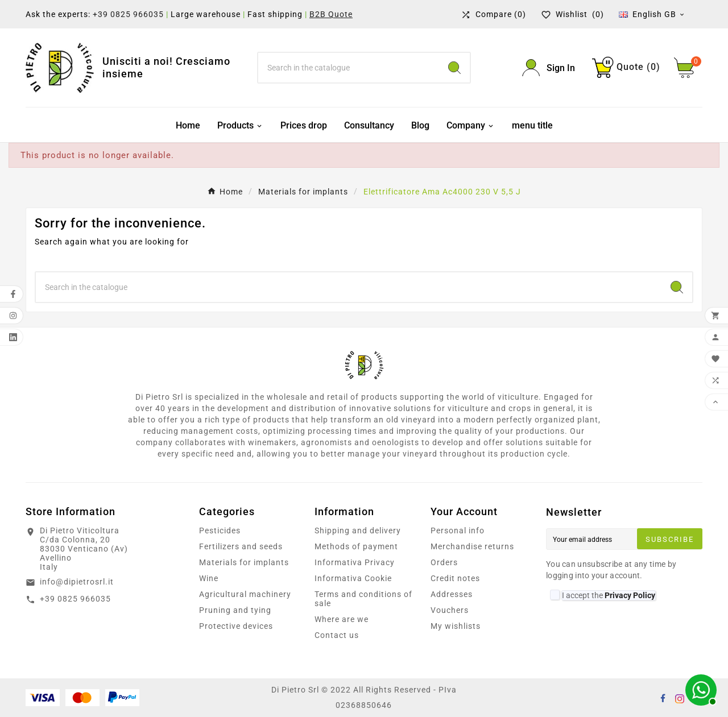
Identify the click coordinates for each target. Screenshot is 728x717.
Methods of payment (356, 546)
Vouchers (450, 610)
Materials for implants (244, 562)
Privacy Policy (630, 595)
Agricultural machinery (245, 594)
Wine (209, 578)
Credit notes (455, 578)
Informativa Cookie (353, 578)
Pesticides (220, 531)
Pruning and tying (235, 610)
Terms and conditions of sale (363, 599)
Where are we (342, 619)
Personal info (458, 531)
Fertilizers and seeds (241, 546)
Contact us (337, 635)
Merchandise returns (472, 546)
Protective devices (236, 626)
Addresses (452, 594)
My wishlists (456, 626)
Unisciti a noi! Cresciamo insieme (166, 67)
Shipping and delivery (358, 531)
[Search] (349, 68)
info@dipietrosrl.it (77, 582)
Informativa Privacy (355, 562)
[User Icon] (549, 68)
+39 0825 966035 (128, 14)
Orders (444, 562)
